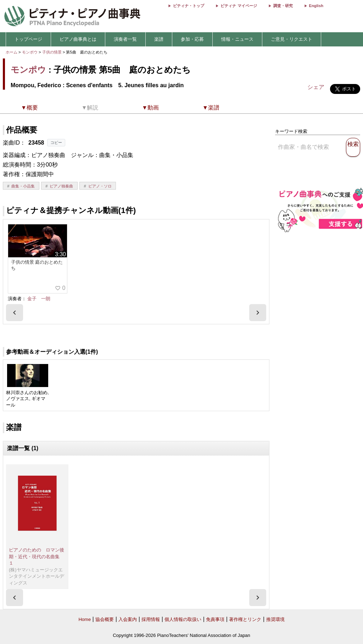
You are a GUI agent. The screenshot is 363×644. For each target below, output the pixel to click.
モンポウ (30, 52)
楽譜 (159, 39)
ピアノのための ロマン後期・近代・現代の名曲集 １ (37, 556)
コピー (56, 142)
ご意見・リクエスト (292, 39)
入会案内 (128, 619)
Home (85, 619)
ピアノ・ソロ (100, 186)
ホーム (12, 52)
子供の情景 (52, 52)
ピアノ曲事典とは (78, 39)
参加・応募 (192, 39)
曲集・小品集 (23, 186)
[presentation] (15, 313)
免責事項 (215, 619)
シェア (316, 87)
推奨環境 (275, 619)
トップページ (28, 39)
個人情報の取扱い (183, 619)
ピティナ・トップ (189, 6)
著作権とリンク (245, 619)
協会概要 (105, 619)
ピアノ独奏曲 (61, 186)
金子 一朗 (39, 299)
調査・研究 (283, 6)
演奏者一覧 (125, 39)
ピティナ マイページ (239, 6)
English (316, 6)
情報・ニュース (237, 39)
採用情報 (151, 619)
